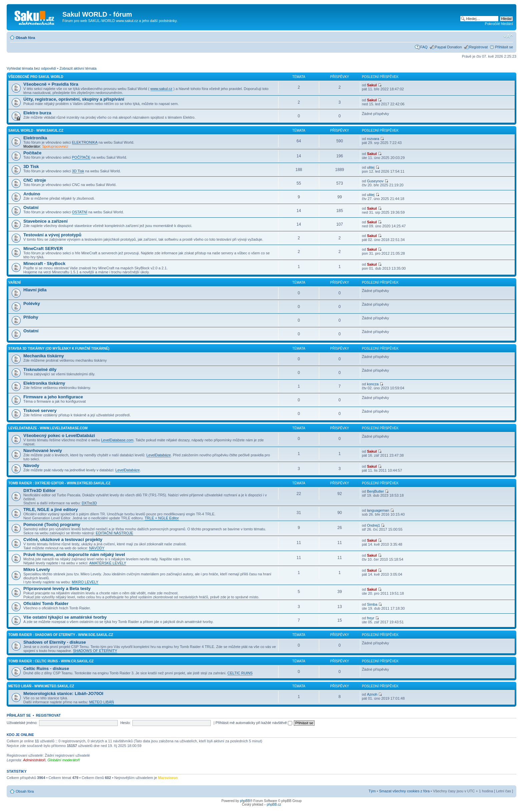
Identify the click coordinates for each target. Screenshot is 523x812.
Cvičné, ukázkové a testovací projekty (63, 539)
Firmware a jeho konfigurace (53, 397)
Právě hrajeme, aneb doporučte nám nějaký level (74, 554)
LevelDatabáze (159, 455)
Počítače (32, 153)
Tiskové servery (40, 410)
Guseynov (375, 181)
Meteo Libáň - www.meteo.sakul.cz (41, 686)
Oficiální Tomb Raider (46, 603)
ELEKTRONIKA (85, 142)
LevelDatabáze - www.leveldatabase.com (48, 428)
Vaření (15, 282)
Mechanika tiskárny (44, 356)
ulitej (371, 167)
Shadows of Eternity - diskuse (55, 642)
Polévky (32, 303)
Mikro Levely (37, 569)
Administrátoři (34, 760)
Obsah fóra (25, 38)
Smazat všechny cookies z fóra (404, 791)
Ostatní (31, 207)
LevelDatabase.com (117, 440)
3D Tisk (31, 166)
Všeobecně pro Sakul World (36, 77)
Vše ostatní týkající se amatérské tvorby (65, 617)
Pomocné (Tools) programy (52, 524)
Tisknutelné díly (40, 369)
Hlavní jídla (35, 290)
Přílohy (31, 317)
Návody (31, 465)
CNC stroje (35, 180)
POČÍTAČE (81, 157)
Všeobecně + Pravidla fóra (51, 84)
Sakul (372, 85)
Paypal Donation (448, 47)
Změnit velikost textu (508, 36)
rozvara (373, 139)
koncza (373, 384)
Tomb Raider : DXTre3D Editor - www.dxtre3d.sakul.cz (59, 483)
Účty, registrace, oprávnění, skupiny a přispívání (74, 99)
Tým (372, 791)
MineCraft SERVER (43, 248)
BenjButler (375, 491)
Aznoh (372, 694)
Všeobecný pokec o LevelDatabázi (59, 435)
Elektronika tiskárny (44, 383)
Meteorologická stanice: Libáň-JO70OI (63, 693)
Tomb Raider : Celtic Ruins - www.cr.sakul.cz (51, 661)
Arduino (32, 194)
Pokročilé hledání (499, 24)
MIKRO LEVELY (85, 582)
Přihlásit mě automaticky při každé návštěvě (254, 723)
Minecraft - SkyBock (44, 263)
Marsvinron (168, 778)
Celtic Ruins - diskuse (46, 668)
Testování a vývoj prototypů (52, 235)
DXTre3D (89, 503)
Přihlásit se (504, 47)
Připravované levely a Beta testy (57, 588)
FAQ (424, 47)
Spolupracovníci (55, 146)
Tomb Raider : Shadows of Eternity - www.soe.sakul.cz (61, 635)
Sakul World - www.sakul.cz (36, 130)
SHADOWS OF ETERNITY (95, 651)
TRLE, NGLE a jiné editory (51, 509)
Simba (372, 604)
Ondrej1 (373, 525)
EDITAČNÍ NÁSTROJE (114, 533)
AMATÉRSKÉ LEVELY (108, 563)
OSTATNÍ (80, 212)
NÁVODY (97, 548)
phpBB (245, 801)
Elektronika (35, 138)
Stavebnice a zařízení (46, 221)
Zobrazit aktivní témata (78, 68)
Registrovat (479, 47)
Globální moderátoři (64, 760)
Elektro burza (37, 113)
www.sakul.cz (161, 89)
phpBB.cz (274, 804)
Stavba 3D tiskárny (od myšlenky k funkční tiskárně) (59, 348)
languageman (378, 510)
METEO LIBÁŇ (102, 702)
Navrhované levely (43, 450)
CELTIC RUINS (240, 673)
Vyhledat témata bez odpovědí (31, 68)
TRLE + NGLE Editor (162, 518)
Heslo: (126, 723)
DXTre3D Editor (40, 490)
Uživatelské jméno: (22, 723)
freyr (371, 618)
